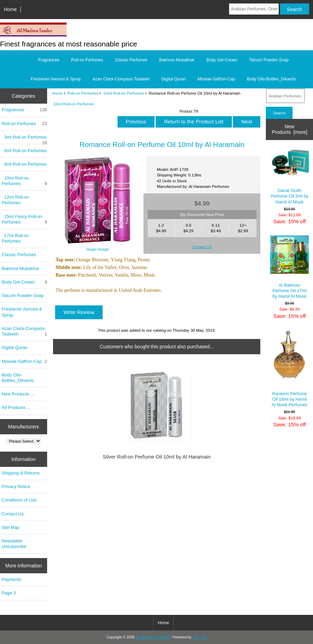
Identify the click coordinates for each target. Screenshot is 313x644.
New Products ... (18, 394)
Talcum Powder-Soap (269, 60)
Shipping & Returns (21, 473)
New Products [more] (289, 129)
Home (10, 9)
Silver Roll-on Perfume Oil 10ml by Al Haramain (157, 457)
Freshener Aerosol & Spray (56, 79)
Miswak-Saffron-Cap (216, 79)
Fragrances (49, 60)
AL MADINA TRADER (153, 637)
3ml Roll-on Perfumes (24, 139)
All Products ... (16, 407)
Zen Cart (199, 637)
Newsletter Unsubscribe (14, 544)
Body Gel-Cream (222, 60)
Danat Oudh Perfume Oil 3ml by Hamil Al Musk (289, 177)
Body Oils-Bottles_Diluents (271, 79)
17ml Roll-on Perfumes (15, 238)
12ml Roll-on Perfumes (15, 200)
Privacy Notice (16, 486)
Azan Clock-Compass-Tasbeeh (121, 79)
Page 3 (9, 593)
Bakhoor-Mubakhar (177, 60)
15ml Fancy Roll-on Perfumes (24, 219)
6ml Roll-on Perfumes (24, 151)
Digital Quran (174, 79)
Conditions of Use (19, 500)
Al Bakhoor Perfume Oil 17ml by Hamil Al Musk (289, 267)
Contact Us (13, 514)
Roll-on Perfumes (83, 93)
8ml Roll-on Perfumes (24, 164)
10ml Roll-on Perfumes (124, 93)
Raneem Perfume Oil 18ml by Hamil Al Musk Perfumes (289, 369)
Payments (12, 579)
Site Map (10, 527)
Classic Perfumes (131, 60)
